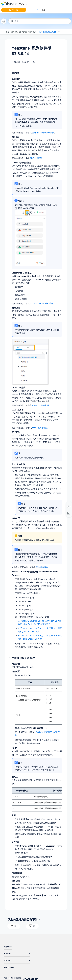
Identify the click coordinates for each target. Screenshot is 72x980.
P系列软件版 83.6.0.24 (47, 32)
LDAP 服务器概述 (40, 428)
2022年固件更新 (30, 32)
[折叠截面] (60, 32)
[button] (10, 73)
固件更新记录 (16, 32)
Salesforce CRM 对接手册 (42, 303)
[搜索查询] (40, 21)
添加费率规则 (42, 567)
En (44, 10)
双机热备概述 (36, 158)
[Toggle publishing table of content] (66, 32)
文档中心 (24, 4)
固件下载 (14, 10)
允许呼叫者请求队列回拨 (43, 132)
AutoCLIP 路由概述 (41, 405)
